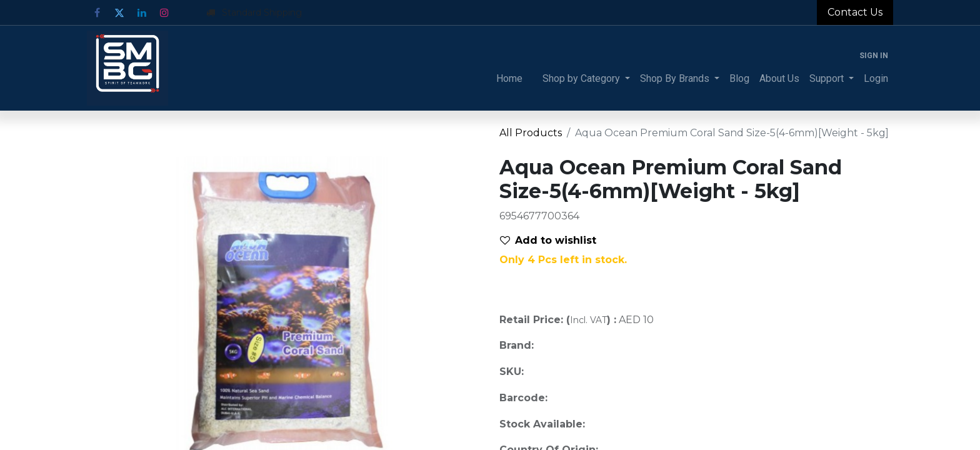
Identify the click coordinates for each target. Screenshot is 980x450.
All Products (531, 133)
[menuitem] (509, 79)
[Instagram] (164, 12)
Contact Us (855, 12)
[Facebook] (97, 12)
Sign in (874, 56)
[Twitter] (119, 12)
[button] (553, 241)
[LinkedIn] (142, 12)
